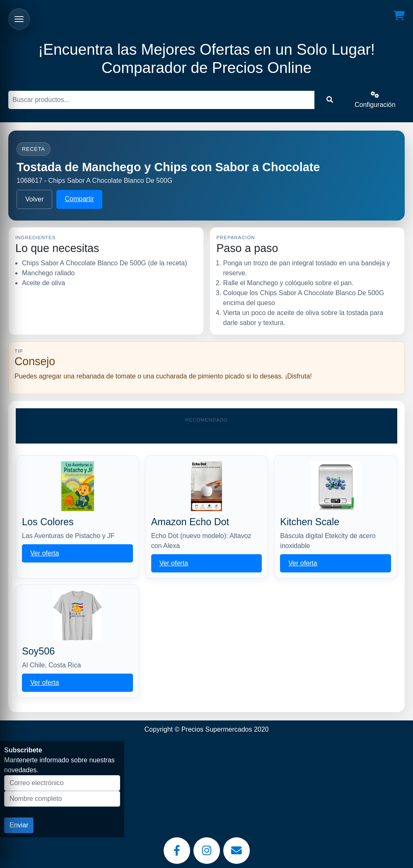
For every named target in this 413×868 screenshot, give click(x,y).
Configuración (375, 100)
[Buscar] (161, 100)
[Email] (237, 851)
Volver (34, 199)
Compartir (79, 199)
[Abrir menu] (19, 19)
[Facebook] (177, 851)
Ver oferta (45, 553)
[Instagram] (207, 851)
